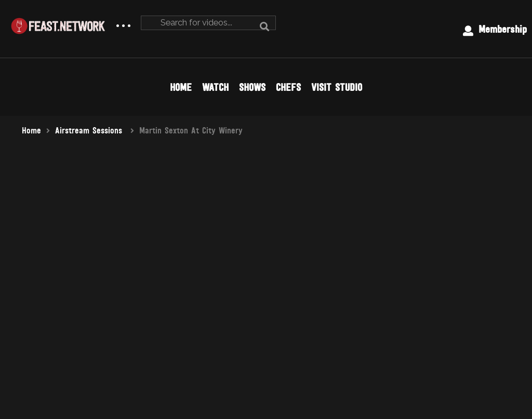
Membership (495, 30)
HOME (181, 87)
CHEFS (288, 87)
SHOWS (252, 87)
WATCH (215, 87)
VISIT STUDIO (337, 87)
